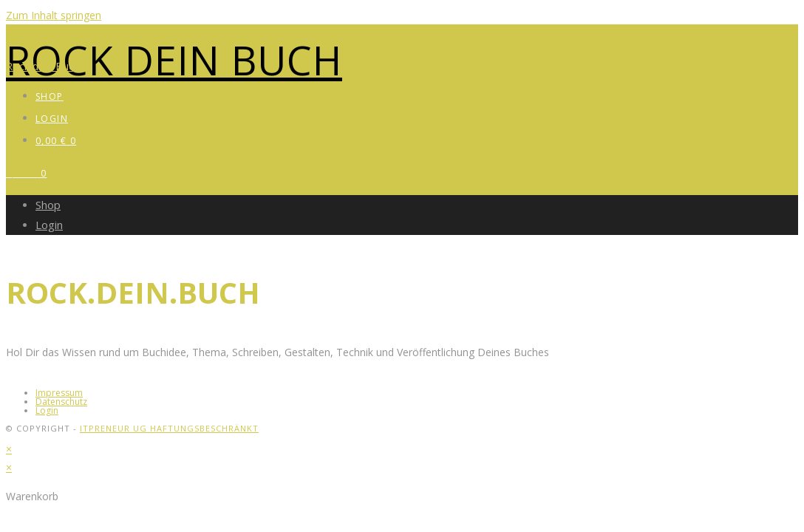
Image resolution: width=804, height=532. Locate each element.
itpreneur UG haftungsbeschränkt (169, 428)
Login (49, 225)
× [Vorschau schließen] (9, 449)
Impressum (59, 393)
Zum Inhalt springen (54, 15)
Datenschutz (61, 402)
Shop (48, 205)
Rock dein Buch (174, 60)
